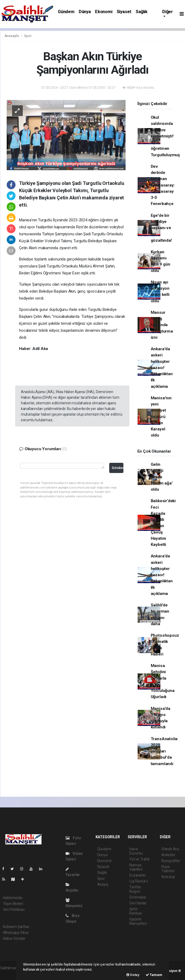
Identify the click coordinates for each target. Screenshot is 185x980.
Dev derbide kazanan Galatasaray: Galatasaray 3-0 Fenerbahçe (163, 185)
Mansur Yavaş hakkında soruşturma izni (162, 325)
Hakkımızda (13, 898)
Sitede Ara (170, 849)
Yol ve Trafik (139, 859)
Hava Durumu (136, 851)
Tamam (154, 975)
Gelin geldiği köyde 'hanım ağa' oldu (162, 477)
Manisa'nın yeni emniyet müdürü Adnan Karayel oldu (161, 417)
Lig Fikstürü (139, 881)
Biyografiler (171, 861)
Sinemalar (138, 897)
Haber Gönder (14, 938)
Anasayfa (12, 36)
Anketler (168, 855)
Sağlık (142, 12)
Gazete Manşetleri (138, 921)
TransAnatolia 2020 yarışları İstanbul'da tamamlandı (164, 751)
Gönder (118, 468)
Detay (133, 975)
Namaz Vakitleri (136, 867)
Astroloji (168, 877)
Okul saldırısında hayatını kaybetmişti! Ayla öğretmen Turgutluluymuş (165, 136)
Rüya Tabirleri (168, 869)
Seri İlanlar (138, 903)
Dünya (85, 12)
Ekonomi (104, 12)
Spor (28, 36)
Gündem (66, 12)
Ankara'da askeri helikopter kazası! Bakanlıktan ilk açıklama (162, 368)
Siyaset (124, 12)
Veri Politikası (14, 910)
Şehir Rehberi (136, 911)
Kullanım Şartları (16, 927)
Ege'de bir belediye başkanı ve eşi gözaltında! (161, 228)
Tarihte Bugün (135, 889)
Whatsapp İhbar (16, 933)
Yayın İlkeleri (13, 904)
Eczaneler (137, 875)
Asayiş (103, 884)
